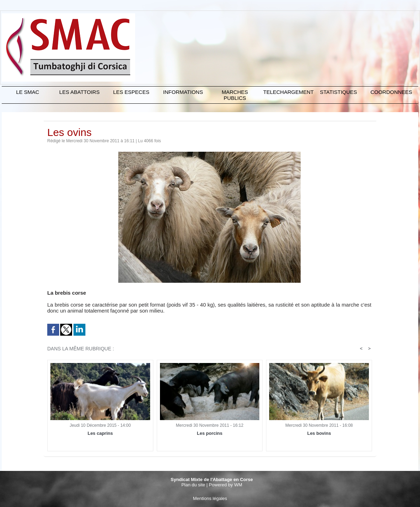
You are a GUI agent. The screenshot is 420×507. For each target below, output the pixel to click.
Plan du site (193, 485)
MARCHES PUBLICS (235, 95)
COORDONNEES (391, 92)
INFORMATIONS (183, 92)
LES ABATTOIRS (79, 92)
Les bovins (319, 433)
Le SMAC (28, 92)
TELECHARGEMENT (288, 92)
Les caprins (100, 433)
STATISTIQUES (338, 92)
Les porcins (210, 433)
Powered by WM (226, 485)
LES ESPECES (131, 92)
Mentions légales (210, 498)
